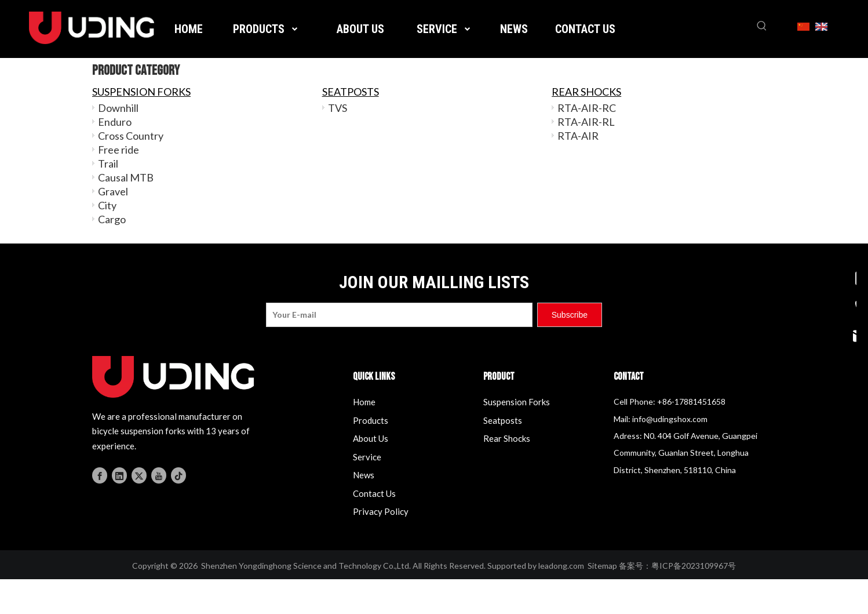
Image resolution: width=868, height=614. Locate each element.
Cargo (112, 219)
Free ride (118, 150)
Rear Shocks (507, 438)
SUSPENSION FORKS (141, 92)
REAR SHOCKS (586, 92)
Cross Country (131, 136)
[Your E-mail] (399, 315)
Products (371, 420)
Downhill (118, 108)
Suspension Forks (517, 402)
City (107, 205)
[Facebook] (100, 474)
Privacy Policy (381, 511)
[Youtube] (159, 474)
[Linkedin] (119, 474)
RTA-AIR (578, 136)
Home (364, 402)
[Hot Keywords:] (762, 26)
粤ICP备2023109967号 (694, 566)
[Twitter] (139, 474)
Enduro (115, 122)
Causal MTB (126, 177)
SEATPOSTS (351, 92)
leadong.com (561, 566)
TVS (338, 108)
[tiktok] (178, 474)
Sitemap (602, 566)
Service (367, 457)
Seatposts (503, 420)
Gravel (113, 191)
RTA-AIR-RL (586, 122)
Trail (108, 164)
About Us (371, 438)
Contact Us (374, 493)
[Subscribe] (570, 315)
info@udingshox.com (670, 419)
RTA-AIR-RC (587, 108)
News (364, 475)
